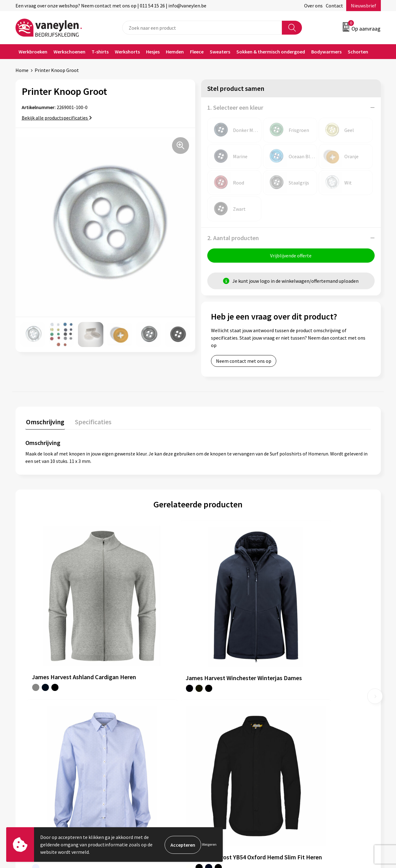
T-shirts (100, 52)
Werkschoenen (69, 52)
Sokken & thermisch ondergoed (271, 52)
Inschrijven (357, 808)
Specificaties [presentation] (91, 422)
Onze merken (129, 714)
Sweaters (220, 52)
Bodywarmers (326, 52)
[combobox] (202, 28)
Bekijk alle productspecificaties (57, 118)
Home (22, 70)
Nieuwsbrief (364, 6)
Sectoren (125, 723)
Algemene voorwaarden (321, 705)
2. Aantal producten (233, 238)
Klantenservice (222, 705)
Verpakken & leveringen (231, 723)
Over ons (313, 6)
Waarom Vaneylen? (135, 733)
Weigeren (209, 844)
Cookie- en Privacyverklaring (326, 714)
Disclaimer (307, 723)
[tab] (45, 423)
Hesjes (153, 52)
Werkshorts (127, 52)
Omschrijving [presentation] (45, 422)
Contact (334, 6)
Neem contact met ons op (244, 362)
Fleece (197, 52)
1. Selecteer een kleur (235, 107)
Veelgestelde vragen (137, 752)
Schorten (358, 52)
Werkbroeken (33, 52)
